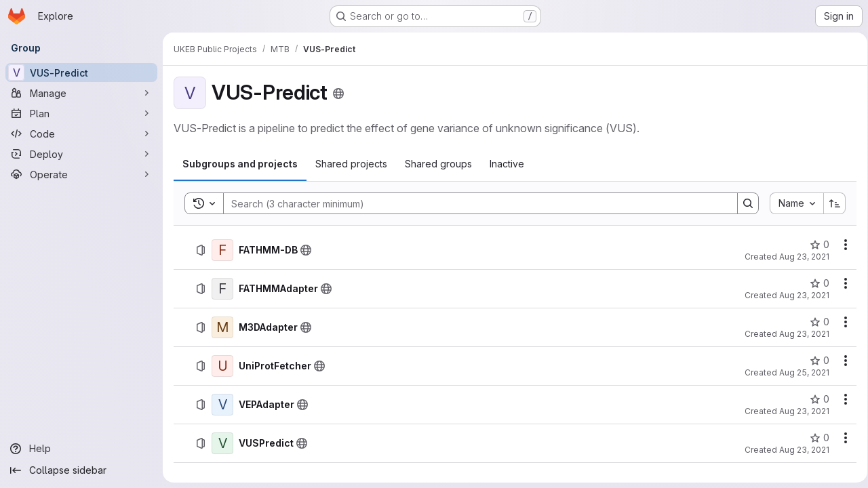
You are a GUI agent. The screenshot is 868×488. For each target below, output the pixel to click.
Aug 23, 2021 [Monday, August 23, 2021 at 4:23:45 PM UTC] (800, 450)
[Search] (471, 203)
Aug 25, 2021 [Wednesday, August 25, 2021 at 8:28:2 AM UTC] (800, 372)
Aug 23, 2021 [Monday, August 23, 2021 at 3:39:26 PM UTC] (800, 411)
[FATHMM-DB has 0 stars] (815, 245)
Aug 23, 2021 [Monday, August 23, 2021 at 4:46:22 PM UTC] (800, 334)
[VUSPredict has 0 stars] (815, 438)
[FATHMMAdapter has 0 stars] (815, 283)
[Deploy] (81, 154)
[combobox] (792, 203)
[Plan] (81, 113)
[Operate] (81, 174)
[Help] (81, 449)
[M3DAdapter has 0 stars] (815, 322)
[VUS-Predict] (81, 73)
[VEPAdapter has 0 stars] (815, 399)
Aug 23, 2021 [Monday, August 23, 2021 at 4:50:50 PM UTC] (800, 257)
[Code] (81, 134)
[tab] (240, 164)
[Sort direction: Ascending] (830, 203)
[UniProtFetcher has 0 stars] (815, 361)
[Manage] (81, 93)
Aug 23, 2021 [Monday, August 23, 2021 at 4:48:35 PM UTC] (800, 295)
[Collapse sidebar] (81, 470)
